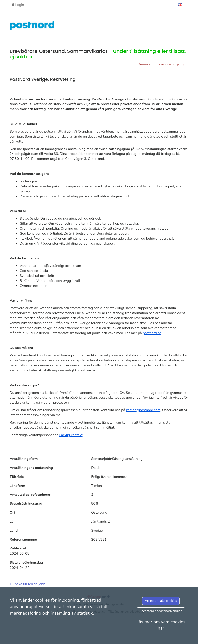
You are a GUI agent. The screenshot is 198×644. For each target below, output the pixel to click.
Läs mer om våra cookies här (161, 625)
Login (18, 5)
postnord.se (152, 333)
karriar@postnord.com (143, 410)
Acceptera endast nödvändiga (161, 611)
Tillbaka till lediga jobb (28, 584)
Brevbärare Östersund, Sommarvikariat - (98, 54)
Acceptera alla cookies (161, 601)
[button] (182, 5)
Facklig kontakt (71, 435)
